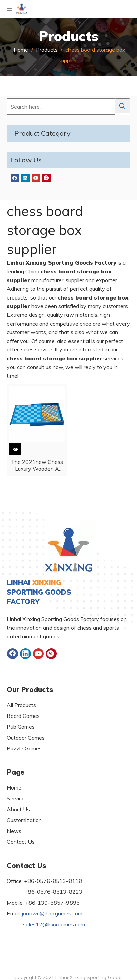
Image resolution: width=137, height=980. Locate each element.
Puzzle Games (24, 748)
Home (14, 787)
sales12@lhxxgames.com (54, 924)
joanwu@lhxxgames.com (52, 913)
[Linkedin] (25, 178)
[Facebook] (15, 178)
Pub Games (21, 727)
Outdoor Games (26, 738)
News (14, 831)
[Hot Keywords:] (122, 106)
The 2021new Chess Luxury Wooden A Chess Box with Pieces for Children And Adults (37, 465)
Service (16, 798)
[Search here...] (61, 107)
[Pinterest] (46, 178)
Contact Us (21, 842)
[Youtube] (36, 178)
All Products (21, 705)
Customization (24, 820)
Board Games (23, 716)
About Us (18, 809)
